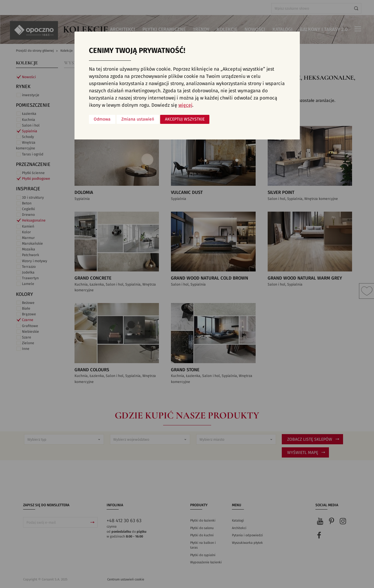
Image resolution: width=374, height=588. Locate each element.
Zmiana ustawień (138, 119)
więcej (185, 105)
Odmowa (102, 119)
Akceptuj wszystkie (185, 119)
